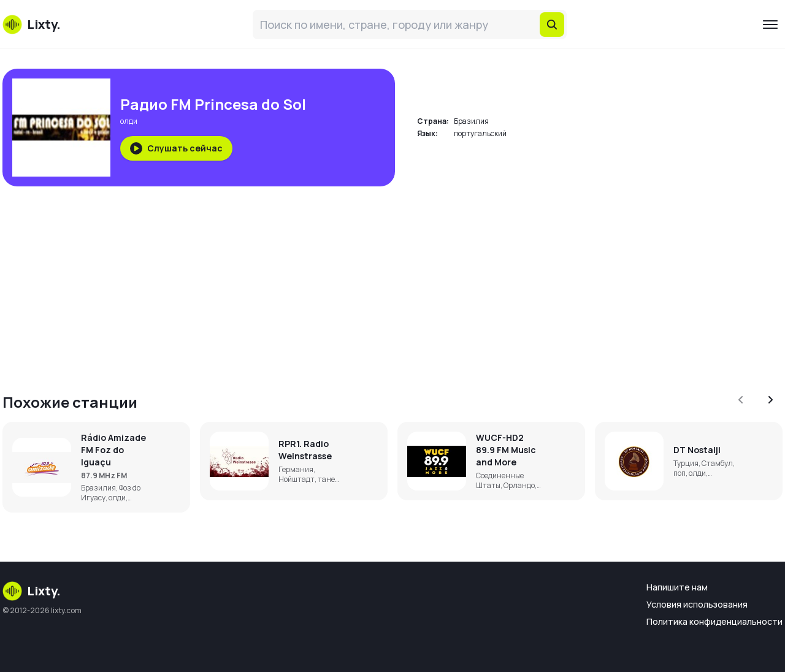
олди (129, 121)
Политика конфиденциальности (714, 621)
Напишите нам (677, 587)
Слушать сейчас (176, 148)
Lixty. (32, 591)
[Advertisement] (370, 282)
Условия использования (697, 604)
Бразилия (471, 121)
